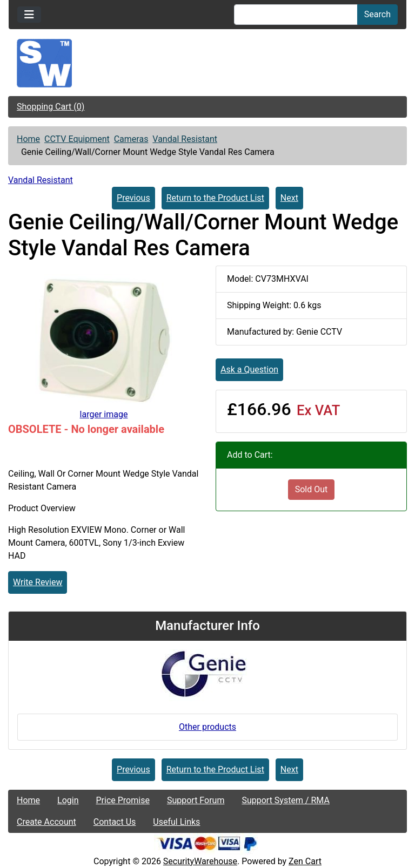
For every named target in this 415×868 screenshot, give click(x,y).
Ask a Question (249, 369)
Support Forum (196, 800)
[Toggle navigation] (29, 15)
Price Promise (123, 800)
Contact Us (115, 822)
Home (28, 139)
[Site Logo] (207, 63)
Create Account (46, 822)
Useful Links (176, 822)
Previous (133, 198)
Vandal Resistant (185, 139)
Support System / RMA (285, 800)
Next (289, 198)
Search (377, 14)
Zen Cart (305, 861)
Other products (207, 727)
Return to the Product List (215, 198)
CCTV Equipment (77, 139)
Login (68, 800)
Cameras (131, 139)
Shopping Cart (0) (51, 107)
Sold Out (312, 489)
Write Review (38, 582)
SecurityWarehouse (200, 861)
